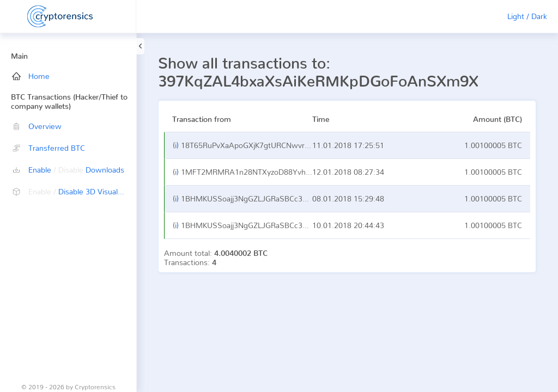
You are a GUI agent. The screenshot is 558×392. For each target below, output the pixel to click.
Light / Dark (527, 16)
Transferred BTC (48, 148)
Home (31, 76)
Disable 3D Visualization (74, 191)
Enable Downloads (68, 170)
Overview (37, 126)
